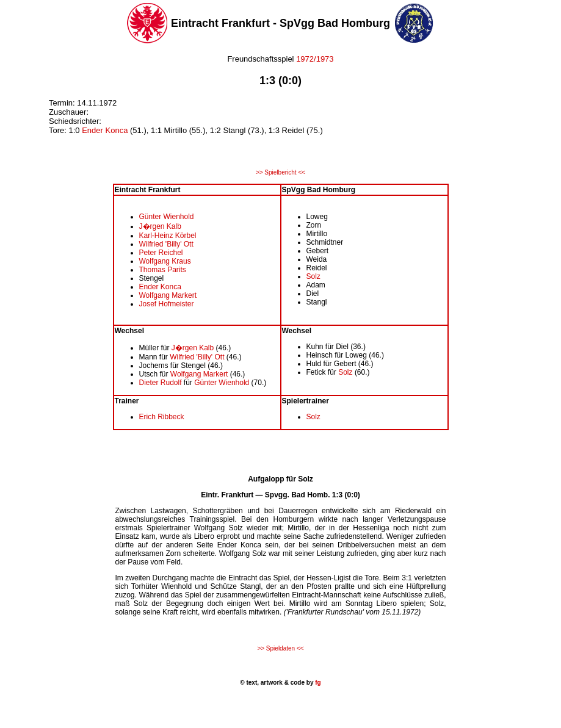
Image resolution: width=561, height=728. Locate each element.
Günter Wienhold (167, 217)
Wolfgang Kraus (165, 261)
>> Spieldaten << (280, 648)
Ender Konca (105, 130)
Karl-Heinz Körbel (168, 236)
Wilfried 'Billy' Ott (166, 244)
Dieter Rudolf (161, 383)
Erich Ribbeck (162, 417)
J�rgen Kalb (160, 226)
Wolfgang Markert (168, 295)
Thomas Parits (163, 270)
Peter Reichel (161, 253)
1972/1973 (314, 59)
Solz (313, 276)
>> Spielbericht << (280, 172)
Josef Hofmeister (167, 304)
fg (317, 683)
